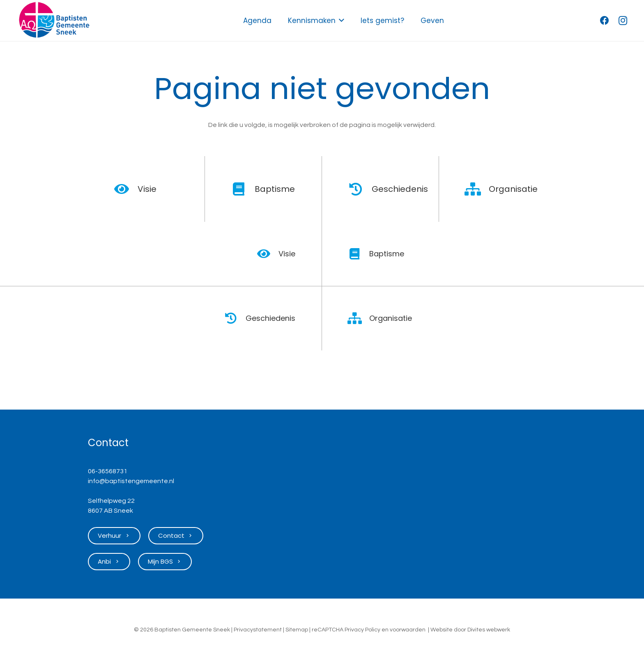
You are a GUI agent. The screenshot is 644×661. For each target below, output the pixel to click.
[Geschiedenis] (360, 189)
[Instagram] (623, 21)
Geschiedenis (400, 189)
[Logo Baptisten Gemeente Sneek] (54, 21)
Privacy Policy (362, 630)
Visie (147, 189)
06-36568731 (108, 471)
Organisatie (513, 189)
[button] (340, 21)
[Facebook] (605, 21)
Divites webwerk (489, 630)
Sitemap (297, 630)
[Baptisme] (243, 189)
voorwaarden (408, 630)
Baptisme (275, 189)
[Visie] (126, 189)
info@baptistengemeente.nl (131, 481)
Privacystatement (258, 630)
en (385, 630)
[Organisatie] (477, 189)
